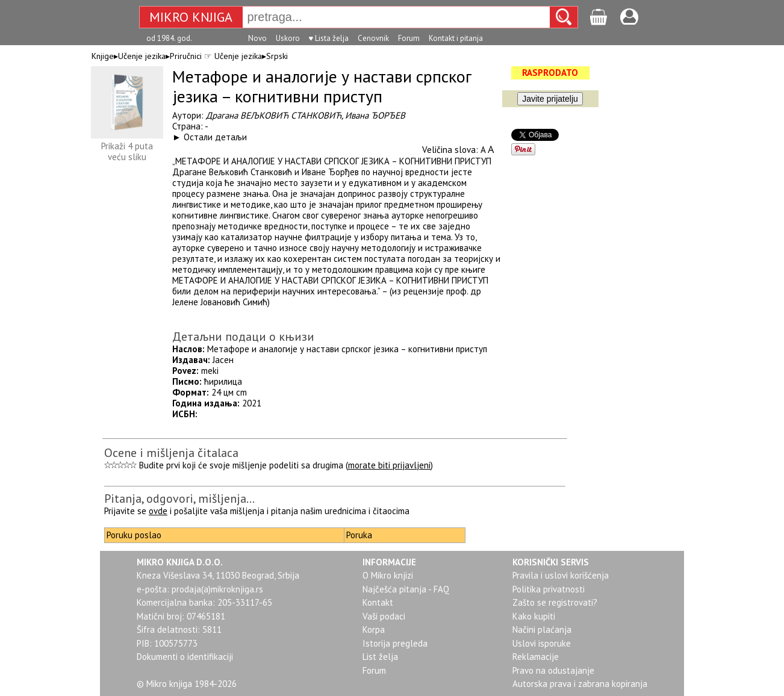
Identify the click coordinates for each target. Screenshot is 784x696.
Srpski (277, 56)
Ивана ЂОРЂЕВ (375, 115)
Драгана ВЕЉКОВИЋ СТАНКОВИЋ (274, 115)
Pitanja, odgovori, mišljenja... (179, 499)
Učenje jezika (142, 56)
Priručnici (186, 56)
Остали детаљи (215, 137)
